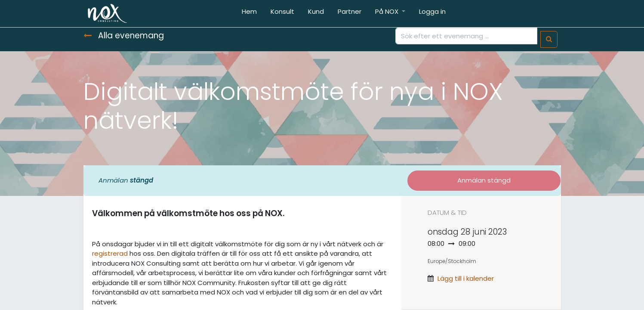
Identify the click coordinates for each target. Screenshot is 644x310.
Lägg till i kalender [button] (466, 278)
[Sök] (549, 39)
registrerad (110, 253)
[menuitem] (249, 14)
